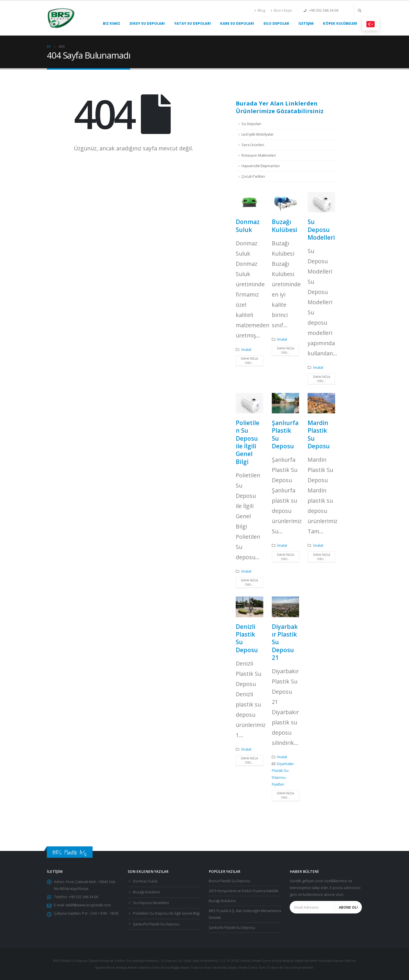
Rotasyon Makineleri (259, 155)
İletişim (306, 23)
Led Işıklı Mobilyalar (257, 134)
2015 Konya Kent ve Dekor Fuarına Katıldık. (244, 891)
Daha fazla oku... (249, 361)
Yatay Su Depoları (192, 23)
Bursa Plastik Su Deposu (229, 881)
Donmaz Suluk (248, 226)
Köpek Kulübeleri (340, 23)
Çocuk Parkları (253, 176)
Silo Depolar (276, 23)
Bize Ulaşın (281, 10)
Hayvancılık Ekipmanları (261, 166)
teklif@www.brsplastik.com (88, 905)
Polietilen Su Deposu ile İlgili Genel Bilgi (248, 442)
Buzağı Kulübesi (284, 226)
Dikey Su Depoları (147, 23)
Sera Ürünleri (253, 145)
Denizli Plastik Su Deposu (247, 638)
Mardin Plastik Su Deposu (319, 434)
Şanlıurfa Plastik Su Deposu (285, 434)
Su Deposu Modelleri (321, 230)
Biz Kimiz (111, 23)
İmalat (246, 350)
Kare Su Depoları (237, 23)
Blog (260, 10)
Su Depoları (251, 124)
